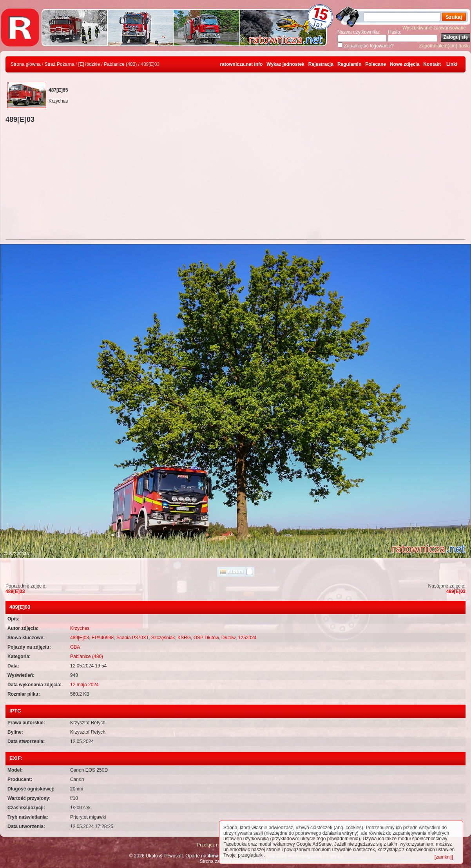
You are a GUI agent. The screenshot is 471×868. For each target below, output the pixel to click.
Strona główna (26, 64)
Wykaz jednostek (285, 64)
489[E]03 (15, 591)
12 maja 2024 (84, 685)
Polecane (376, 64)
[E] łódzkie (89, 64)
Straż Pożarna (60, 64)
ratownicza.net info (242, 64)
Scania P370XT (132, 638)
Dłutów (228, 638)
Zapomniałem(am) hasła (445, 46)
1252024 (247, 638)
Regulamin (349, 64)
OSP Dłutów (206, 638)
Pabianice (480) (120, 64)
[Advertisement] (235, 183)
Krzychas (80, 628)
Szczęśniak (163, 638)
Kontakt (432, 64)
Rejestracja (321, 64)
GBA (75, 647)
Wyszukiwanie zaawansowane (434, 28)
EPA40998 (103, 638)
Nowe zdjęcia (405, 64)
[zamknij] (444, 857)
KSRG (184, 638)
